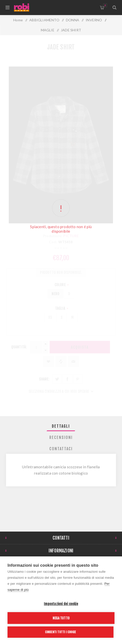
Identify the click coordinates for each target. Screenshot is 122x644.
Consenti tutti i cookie (61, 632)
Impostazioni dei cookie (61, 604)
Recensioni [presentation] (61, 437)
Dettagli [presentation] (61, 426)
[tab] (61, 426)
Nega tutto (61, 618)
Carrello (105, 5)
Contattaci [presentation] (61, 449)
